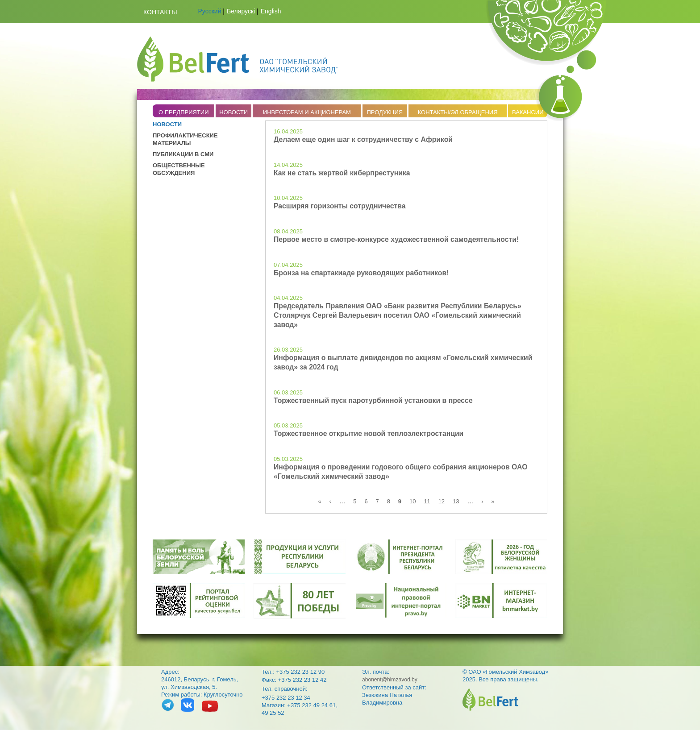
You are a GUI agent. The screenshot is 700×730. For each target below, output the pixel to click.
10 (412, 501)
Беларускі (241, 11)
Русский (210, 11)
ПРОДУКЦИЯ (385, 112)
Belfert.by (237, 59)
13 (456, 501)
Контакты (160, 12)
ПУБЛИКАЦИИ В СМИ (183, 154)
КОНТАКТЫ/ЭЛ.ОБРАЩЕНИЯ (458, 112)
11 (427, 501)
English (271, 11)
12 (442, 501)
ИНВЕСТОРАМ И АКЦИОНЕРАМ (307, 112)
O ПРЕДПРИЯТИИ (184, 112)
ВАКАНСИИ (528, 112)
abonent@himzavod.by (390, 680)
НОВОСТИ (233, 112)
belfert (490, 699)
